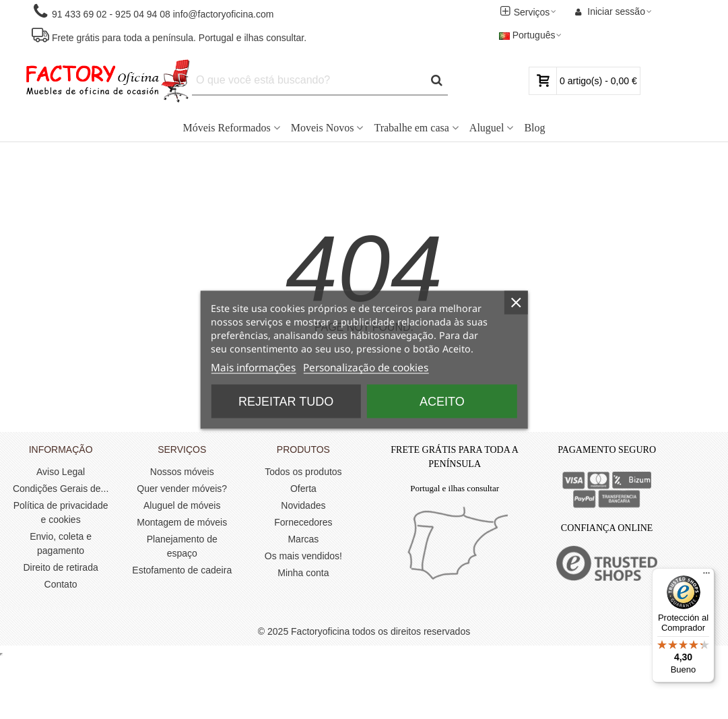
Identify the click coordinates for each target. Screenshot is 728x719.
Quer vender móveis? (182, 489)
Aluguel (487, 128)
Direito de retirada (60, 567)
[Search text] (308, 80)
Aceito (442, 401)
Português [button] (531, 35)
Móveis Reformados (226, 128)
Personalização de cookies (366, 367)
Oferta (303, 489)
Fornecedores (303, 522)
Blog (534, 128)
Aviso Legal (61, 472)
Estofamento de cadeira (182, 570)
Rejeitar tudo (286, 401)
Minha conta (303, 573)
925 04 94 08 (143, 14)
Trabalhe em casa (411, 128)
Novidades (303, 505)
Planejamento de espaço (182, 546)
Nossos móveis (182, 472)
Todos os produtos (303, 472)
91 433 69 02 (78, 14)
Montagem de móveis (182, 522)
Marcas (303, 539)
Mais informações (253, 367)
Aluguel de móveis (182, 505)
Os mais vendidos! (303, 556)
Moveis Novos (323, 128)
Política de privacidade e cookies (61, 512)
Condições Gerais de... (61, 489)
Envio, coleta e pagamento (61, 543)
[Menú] (706, 576)
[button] (153, 12)
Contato (61, 584)
